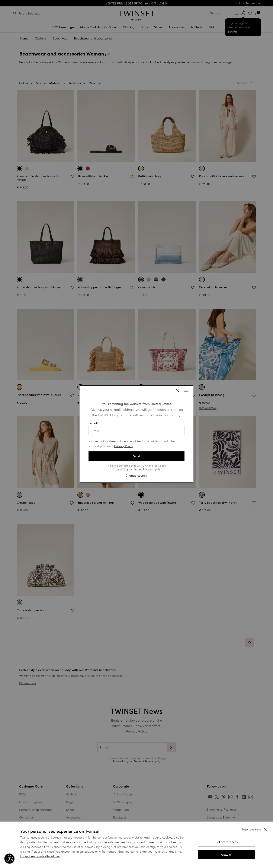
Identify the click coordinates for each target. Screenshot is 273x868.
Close (182, 391)
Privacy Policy (123, 446)
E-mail (136, 428)
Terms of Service (144, 469)
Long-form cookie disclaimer (40, 856)
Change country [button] (136, 475)
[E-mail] (136, 431)
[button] (227, 842)
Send (137, 456)
